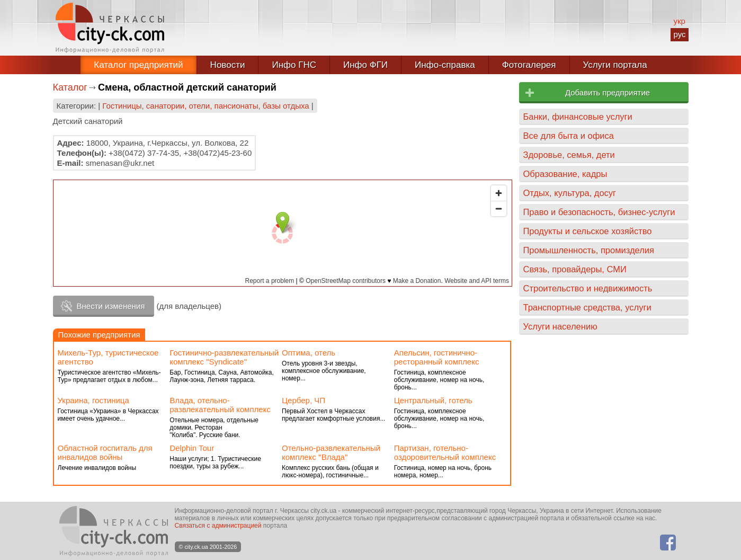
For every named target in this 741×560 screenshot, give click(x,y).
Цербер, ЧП (303, 400)
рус (679, 34)
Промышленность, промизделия (589, 250)
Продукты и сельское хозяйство (588, 231)
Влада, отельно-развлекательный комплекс (220, 405)
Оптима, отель (309, 353)
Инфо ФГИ (365, 65)
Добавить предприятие (608, 92)
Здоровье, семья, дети (569, 155)
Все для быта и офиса (569, 136)
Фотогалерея (529, 65)
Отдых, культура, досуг (570, 193)
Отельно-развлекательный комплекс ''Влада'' (331, 452)
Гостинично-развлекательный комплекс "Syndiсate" (224, 357)
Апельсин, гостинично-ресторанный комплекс (437, 357)
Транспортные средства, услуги (587, 307)
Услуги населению (560, 326)
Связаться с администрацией (218, 526)
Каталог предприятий (138, 65)
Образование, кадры (565, 174)
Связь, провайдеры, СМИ (575, 269)
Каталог (70, 87)
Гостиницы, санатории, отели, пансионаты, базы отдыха (206, 106)
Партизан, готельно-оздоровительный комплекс (445, 452)
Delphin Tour (192, 448)
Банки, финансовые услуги (578, 117)
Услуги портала (615, 65)
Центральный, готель (433, 400)
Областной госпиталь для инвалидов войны (105, 452)
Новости (228, 65)
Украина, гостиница (93, 400)
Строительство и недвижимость (588, 288)
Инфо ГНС (294, 65)
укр (679, 21)
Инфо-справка (445, 65)
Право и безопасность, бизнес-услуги (599, 212)
